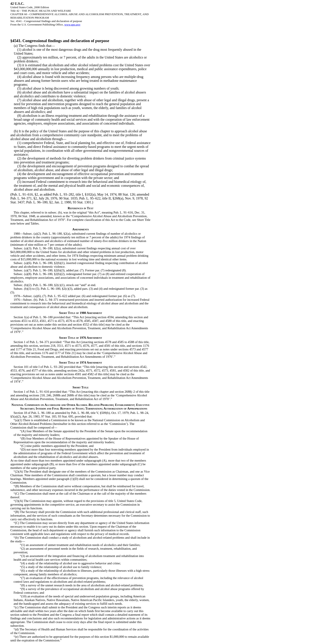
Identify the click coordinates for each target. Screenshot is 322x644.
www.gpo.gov (72, 25)
